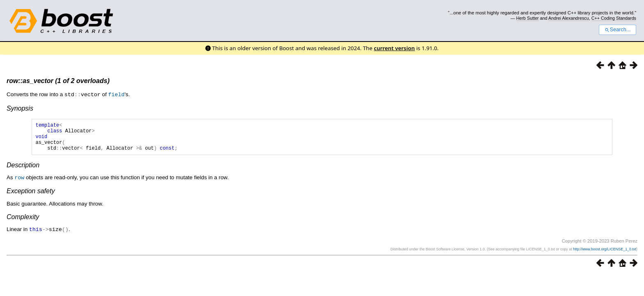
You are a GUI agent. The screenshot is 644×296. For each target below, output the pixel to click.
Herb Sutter (528, 18)
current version (394, 48)
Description (23, 171)
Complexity (23, 222)
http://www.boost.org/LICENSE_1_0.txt (605, 254)
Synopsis (20, 108)
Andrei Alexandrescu (569, 18)
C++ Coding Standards (614, 18)
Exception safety (31, 196)
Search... (618, 30)
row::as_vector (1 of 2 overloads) (58, 81)
